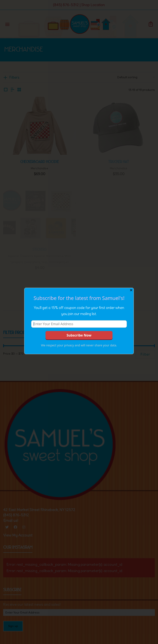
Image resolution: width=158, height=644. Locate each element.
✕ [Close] (131, 290)
